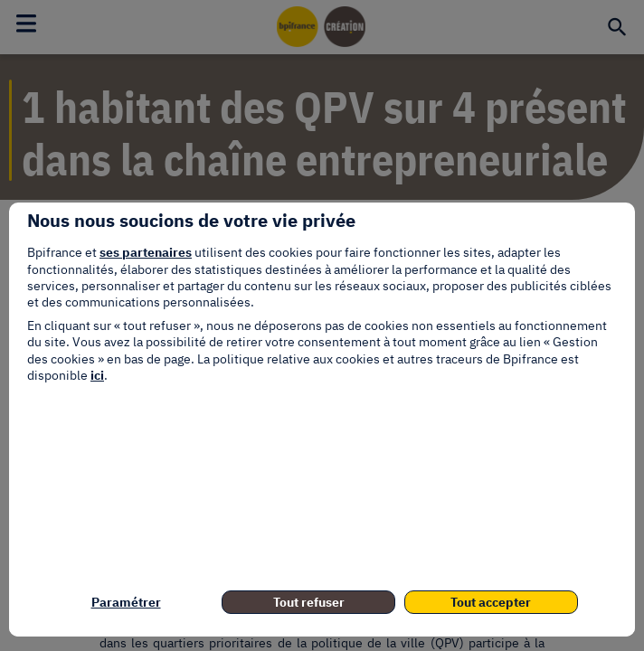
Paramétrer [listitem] (126, 602)
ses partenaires (146, 252)
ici (97, 375)
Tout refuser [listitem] (309, 602)
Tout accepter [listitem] (491, 602)
